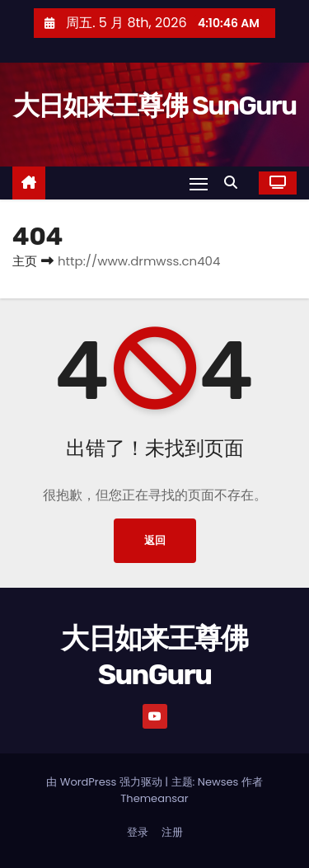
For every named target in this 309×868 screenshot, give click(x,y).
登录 (138, 832)
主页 (25, 261)
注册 (172, 832)
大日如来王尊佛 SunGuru (155, 106)
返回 (155, 540)
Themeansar (154, 798)
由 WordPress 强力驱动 (105, 782)
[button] (235, 183)
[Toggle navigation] (199, 183)
